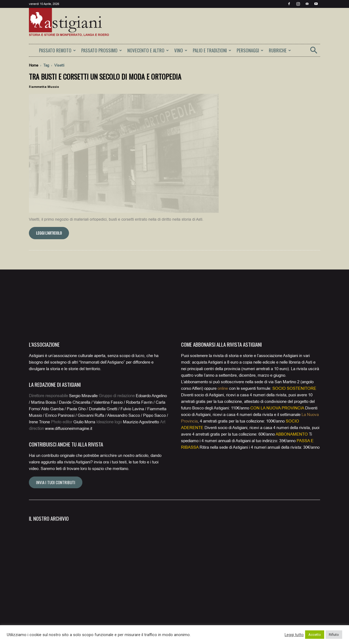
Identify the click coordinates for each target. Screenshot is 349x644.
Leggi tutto (294, 635)
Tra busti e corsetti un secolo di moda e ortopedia (105, 77)
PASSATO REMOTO (57, 50)
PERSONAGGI (250, 50)
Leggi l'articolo (49, 233)
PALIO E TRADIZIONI (212, 50)
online (223, 388)
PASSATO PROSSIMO (102, 50)
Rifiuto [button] (334, 635)
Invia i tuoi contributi (56, 482)
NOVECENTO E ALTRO (148, 50)
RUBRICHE (280, 50)
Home (34, 65)
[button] (314, 52)
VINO (181, 50)
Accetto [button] (315, 635)
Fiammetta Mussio (44, 87)
